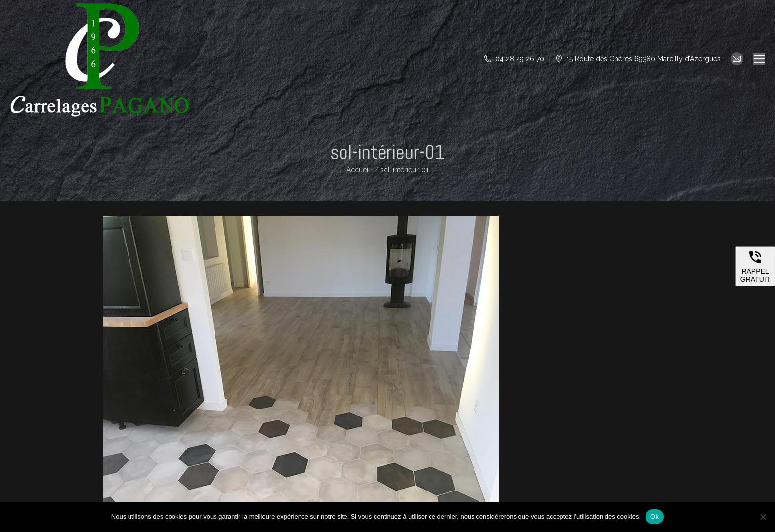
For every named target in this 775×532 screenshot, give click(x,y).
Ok (655, 516)
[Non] (763, 517)
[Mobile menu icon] (759, 59)
